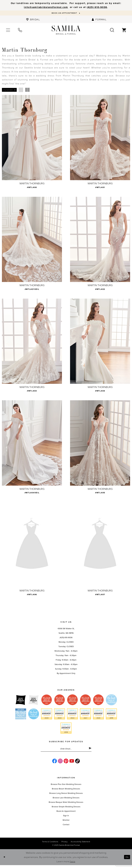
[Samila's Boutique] (66, 31)
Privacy (64, 845)
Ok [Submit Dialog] (127, 860)
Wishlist (66, 823)
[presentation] (32, 139)
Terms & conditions (50, 845)
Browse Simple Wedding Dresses (66, 809)
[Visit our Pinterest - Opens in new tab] (66, 764)
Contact (66, 827)
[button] (8, 31)
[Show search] (112, 31)
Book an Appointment (66, 814)
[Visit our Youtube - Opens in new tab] (72, 764)
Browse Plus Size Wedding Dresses (66, 787)
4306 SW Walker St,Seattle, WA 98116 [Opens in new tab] (66, 633)
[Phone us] (20, 31)
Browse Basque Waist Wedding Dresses (66, 805)
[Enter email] (66, 751)
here (73, 864)
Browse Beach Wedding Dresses (66, 792)
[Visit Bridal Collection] (33, 20)
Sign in (66, 818)
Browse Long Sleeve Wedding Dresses (66, 796)
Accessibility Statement (80, 845)
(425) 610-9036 (66, 640)
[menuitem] (33, 20)
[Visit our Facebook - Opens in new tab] (55, 764)
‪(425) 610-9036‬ (97, 7)
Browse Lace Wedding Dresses (66, 801)
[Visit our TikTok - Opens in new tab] (77, 764)
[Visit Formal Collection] (99, 20)
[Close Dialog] (5, 860)
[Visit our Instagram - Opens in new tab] (60, 764)
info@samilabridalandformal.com (46, 7)
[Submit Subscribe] (90, 751)
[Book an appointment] (66, 14)
